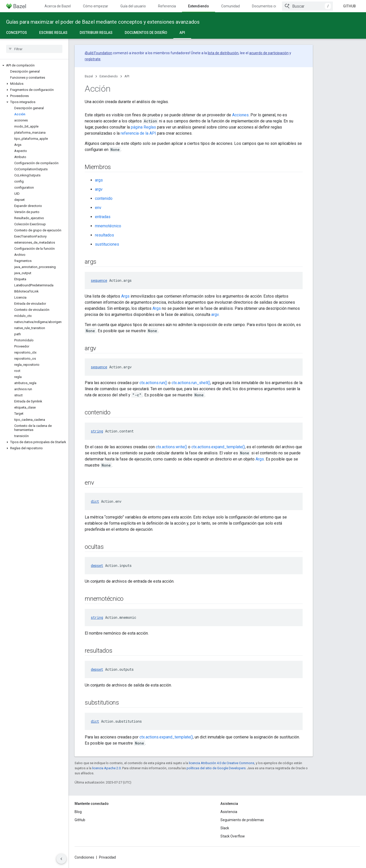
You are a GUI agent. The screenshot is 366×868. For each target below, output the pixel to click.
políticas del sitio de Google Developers (216, 768)
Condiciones (84, 857)
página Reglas (143, 127)
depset (97, 565)
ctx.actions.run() (153, 383)
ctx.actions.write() (171, 447)
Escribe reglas (53, 33)
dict (95, 501)
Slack (225, 828)
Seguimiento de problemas (242, 820)
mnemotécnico (108, 226)
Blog (78, 812)
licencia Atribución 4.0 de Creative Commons (222, 763)
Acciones (240, 115)
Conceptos (17, 33)
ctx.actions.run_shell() (191, 383)
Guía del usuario (133, 6)
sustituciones (107, 244)
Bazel (89, 76)
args (99, 180)
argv (99, 189)
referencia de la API (138, 133)
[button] (34, 65)
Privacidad (107, 857)
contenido (104, 198)
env (98, 208)
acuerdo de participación (269, 53)
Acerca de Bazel (58, 6)
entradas (103, 217)
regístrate (93, 59)
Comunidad (230, 6)
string (97, 431)
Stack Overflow (233, 836)
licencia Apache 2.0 (106, 768)
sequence (99, 280)
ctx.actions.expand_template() (218, 447)
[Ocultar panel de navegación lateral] (61, 859)
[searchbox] (34, 49)
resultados (104, 235)
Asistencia (229, 812)
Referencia (167, 6)
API (127, 76)
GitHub (349, 6)
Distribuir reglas (96, 33)
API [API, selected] (182, 33)
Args (125, 296)
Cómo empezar (96, 6)
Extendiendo (109, 76)
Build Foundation (99, 53)
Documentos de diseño (146, 33)
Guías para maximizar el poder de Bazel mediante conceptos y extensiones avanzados (103, 22)
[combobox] (307, 6)
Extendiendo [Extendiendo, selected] (199, 6)
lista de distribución (223, 53)
